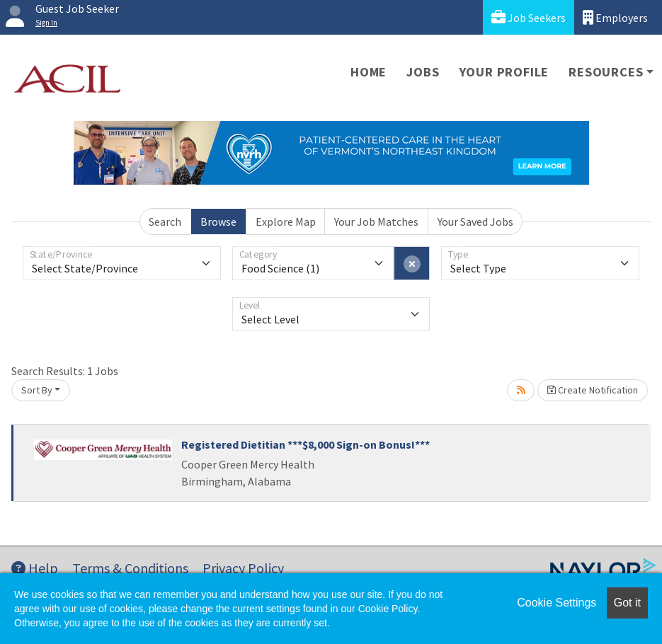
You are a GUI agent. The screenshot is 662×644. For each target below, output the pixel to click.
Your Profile (504, 72)
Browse (218, 222)
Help (35, 568)
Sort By (37, 390)
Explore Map (286, 222)
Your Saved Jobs (475, 222)
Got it (627, 603)
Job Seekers (529, 17)
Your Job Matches (376, 222)
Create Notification (593, 390)
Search (165, 222)
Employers (615, 17)
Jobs (423, 72)
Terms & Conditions (130, 568)
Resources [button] (606, 72)
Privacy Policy (243, 568)
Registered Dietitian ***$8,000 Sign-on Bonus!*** (306, 444)
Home (369, 72)
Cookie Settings (557, 603)
